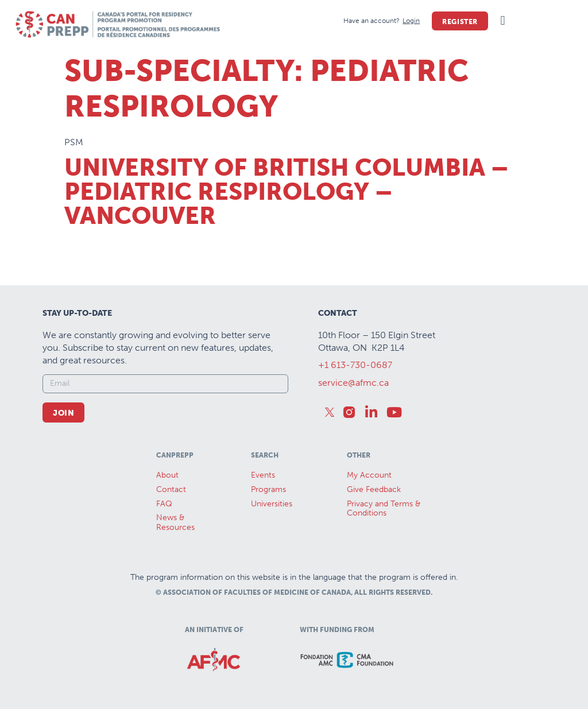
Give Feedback (374, 489)
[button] (503, 21)
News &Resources (175, 522)
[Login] (411, 21)
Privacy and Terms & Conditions (384, 509)
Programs (268, 489)
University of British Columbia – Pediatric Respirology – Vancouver (287, 192)
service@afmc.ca (353, 383)
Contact (171, 489)
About (167, 475)
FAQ (164, 504)
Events (263, 475)
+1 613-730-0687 (355, 365)
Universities (272, 504)
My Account (369, 475)
